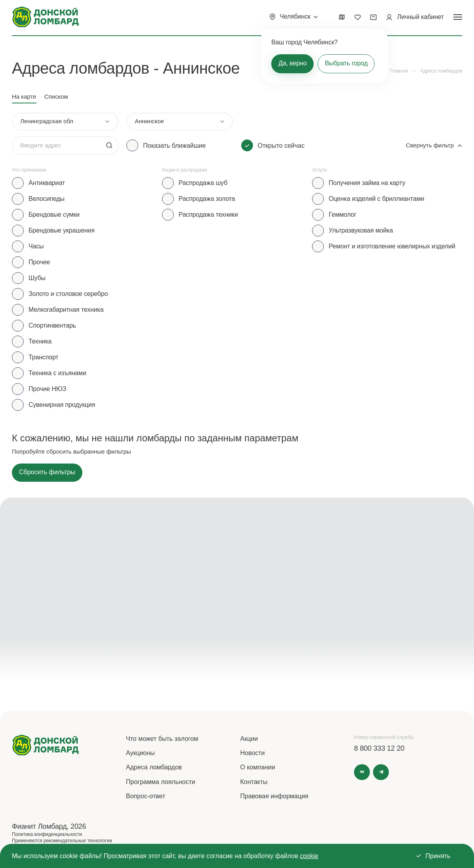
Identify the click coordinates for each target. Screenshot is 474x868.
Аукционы (140, 753)
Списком (56, 96)
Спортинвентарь (52, 325)
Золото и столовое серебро (68, 294)
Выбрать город (346, 63)
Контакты (254, 782)
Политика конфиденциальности (47, 834)
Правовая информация (274, 796)
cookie (309, 856)
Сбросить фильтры (47, 472)
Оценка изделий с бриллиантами (376, 199)
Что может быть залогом (162, 739)
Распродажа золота (207, 199)
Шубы (37, 278)
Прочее (39, 262)
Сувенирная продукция (62, 405)
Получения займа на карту (367, 183)
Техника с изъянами (57, 373)
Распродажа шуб (203, 183)
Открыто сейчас (281, 146)
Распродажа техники (208, 215)
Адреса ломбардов (154, 767)
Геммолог (343, 215)
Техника (40, 341)
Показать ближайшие (174, 146)
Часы (36, 246)
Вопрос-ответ (146, 796)
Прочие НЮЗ (47, 389)
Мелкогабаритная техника (66, 310)
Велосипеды (47, 199)
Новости (253, 753)
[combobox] (65, 121)
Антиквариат (47, 183)
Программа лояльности (161, 782)
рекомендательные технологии (78, 841)
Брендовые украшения (62, 230)
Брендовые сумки (54, 215)
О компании (258, 767)
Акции (249, 739)
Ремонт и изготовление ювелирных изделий (392, 246)
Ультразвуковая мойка (361, 230)
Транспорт (44, 357)
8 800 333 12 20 (379, 748)
